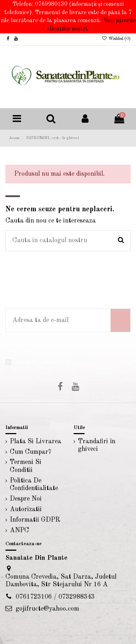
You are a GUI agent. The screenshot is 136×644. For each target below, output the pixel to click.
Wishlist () (116, 39)
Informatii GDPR (35, 520)
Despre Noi (26, 499)
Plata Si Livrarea (36, 441)
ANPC (19, 530)
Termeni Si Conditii (26, 466)
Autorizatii (26, 509)
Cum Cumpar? (30, 452)
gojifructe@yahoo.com (47, 609)
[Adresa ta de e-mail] (58, 320)
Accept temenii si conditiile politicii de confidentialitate (57, 365)
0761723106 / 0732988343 (55, 597)
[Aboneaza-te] (120, 320)
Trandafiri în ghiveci (97, 445)
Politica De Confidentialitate (34, 485)
